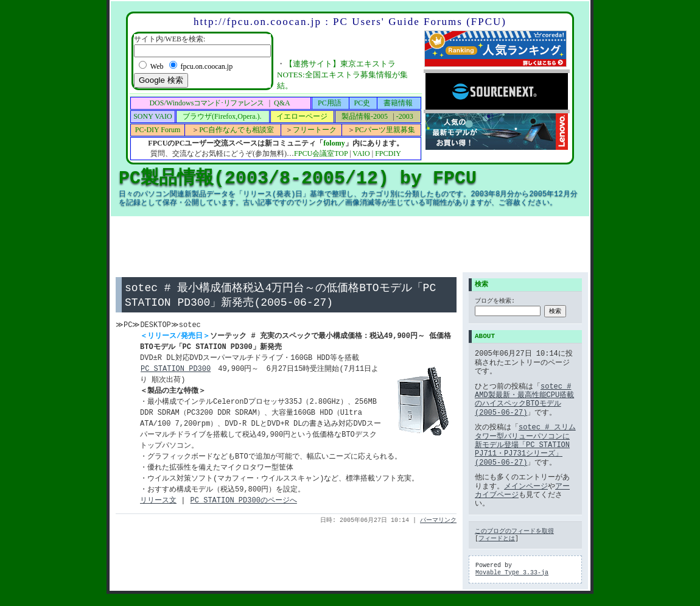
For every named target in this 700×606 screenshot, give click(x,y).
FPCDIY (388, 153)
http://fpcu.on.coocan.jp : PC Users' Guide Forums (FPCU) (350, 22)
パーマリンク (438, 522)
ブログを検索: (495, 302)
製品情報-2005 (365, 116)
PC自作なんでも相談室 (236, 130)
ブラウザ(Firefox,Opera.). (222, 116)
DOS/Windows (206, 103)
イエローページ (302, 116)
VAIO (361, 153)
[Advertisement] (350, 244)
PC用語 (330, 103)
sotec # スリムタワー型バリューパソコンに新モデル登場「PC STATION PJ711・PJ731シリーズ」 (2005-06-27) (525, 445)
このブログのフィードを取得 (514, 532)
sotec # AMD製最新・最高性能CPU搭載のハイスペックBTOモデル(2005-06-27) (524, 400)
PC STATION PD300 (175, 371)
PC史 (362, 103)
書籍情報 (398, 103)
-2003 (405, 116)
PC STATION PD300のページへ (243, 502)
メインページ (526, 486)
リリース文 (158, 502)
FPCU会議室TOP (321, 153)
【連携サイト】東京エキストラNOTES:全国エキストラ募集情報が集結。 (342, 75)
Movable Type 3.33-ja (512, 573)
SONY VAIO (152, 116)
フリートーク (315, 130)
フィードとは (497, 539)
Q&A (282, 103)
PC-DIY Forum (158, 130)
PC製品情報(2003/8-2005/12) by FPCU (298, 178)
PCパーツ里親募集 (385, 130)
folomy (334, 143)
